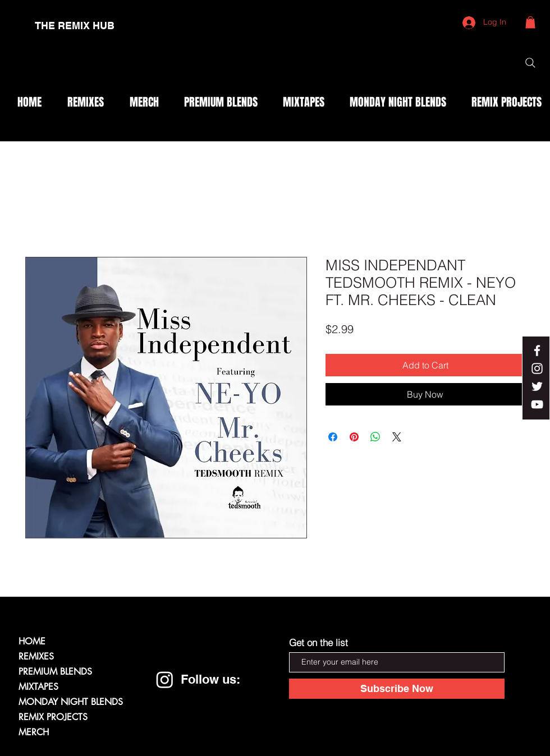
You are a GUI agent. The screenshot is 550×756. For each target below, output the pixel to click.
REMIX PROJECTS (53, 717)
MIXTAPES (38, 687)
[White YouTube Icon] (537, 404)
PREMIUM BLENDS (55, 672)
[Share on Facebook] (333, 437)
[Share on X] (397, 437)
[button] (530, 22)
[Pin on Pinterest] (354, 437)
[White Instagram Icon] (537, 368)
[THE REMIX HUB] (75, 26)
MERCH (34, 732)
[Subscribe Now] (397, 689)
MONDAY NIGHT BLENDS (71, 702)
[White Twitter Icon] (537, 386)
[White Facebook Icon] (537, 351)
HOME (32, 641)
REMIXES (36, 656)
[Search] (530, 63)
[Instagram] (165, 679)
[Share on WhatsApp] (375, 437)
